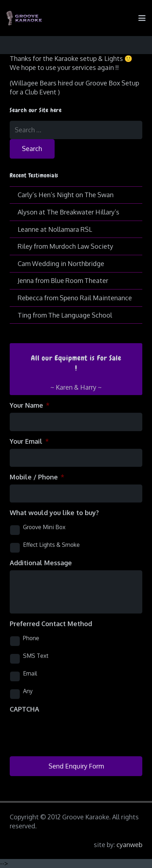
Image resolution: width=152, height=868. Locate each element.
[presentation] (64, 731)
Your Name (30, 405)
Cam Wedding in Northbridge (61, 263)
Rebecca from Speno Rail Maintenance (75, 298)
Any (28, 691)
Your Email (29, 441)
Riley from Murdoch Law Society (65, 246)
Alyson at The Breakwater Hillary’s (68, 212)
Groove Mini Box (44, 527)
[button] (142, 18)
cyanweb (129, 845)
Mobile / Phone (37, 477)
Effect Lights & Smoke (51, 545)
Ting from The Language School (65, 315)
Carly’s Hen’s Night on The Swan (66, 195)
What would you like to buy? (54, 513)
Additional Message (41, 563)
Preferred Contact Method (51, 624)
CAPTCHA (24, 709)
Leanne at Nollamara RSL (55, 229)
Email (30, 673)
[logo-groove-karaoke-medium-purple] (24, 18)
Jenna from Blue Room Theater (63, 280)
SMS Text (36, 656)
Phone (31, 638)
